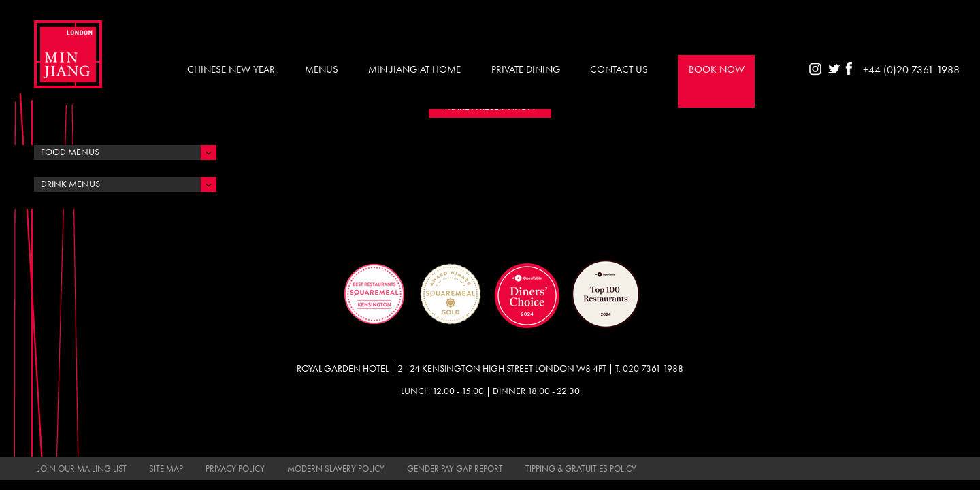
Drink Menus (70, 184)
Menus (322, 69)
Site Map (166, 469)
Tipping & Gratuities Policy (581, 469)
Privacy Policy (235, 469)
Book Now (717, 69)
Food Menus (70, 152)
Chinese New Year (231, 69)
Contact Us (619, 69)
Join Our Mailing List (82, 469)
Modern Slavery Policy (336, 469)
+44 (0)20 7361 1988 (911, 70)
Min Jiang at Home (414, 69)
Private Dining (526, 69)
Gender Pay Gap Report (455, 469)
